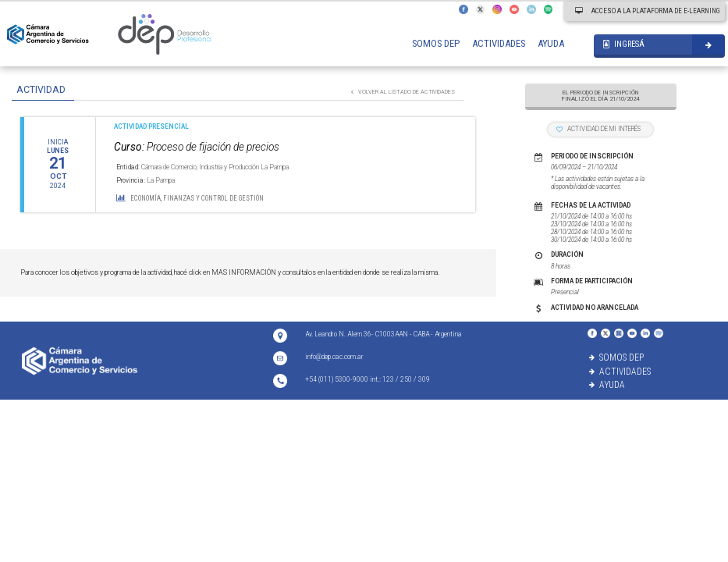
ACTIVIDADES (499, 43)
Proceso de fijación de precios (197, 147)
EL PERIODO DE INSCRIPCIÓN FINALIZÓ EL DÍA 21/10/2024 (600, 96)
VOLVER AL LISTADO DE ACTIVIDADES (403, 92)
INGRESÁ (624, 44)
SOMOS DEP (436, 43)
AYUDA (551, 43)
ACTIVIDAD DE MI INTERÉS (598, 129)
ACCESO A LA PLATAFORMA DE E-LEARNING (648, 11)
